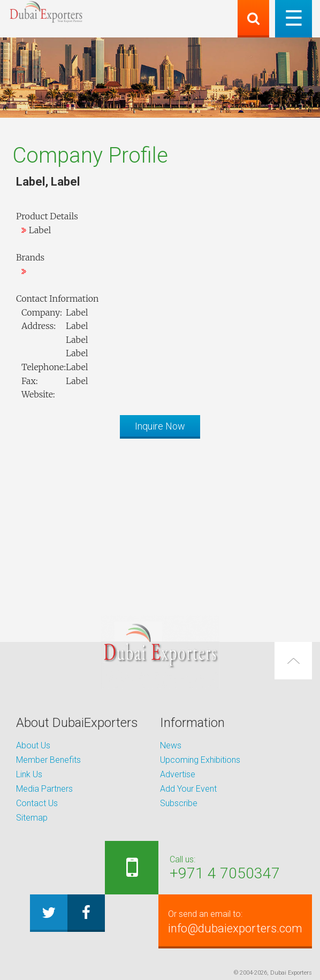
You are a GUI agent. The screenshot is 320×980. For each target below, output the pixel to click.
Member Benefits (48, 760)
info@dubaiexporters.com (235, 921)
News (171, 745)
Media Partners (44, 789)
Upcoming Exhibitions (200, 760)
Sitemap (32, 818)
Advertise (178, 774)
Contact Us (37, 803)
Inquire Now (160, 426)
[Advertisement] (160, 522)
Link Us (29, 774)
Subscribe (179, 803)
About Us (33, 745)
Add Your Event (188, 789)
